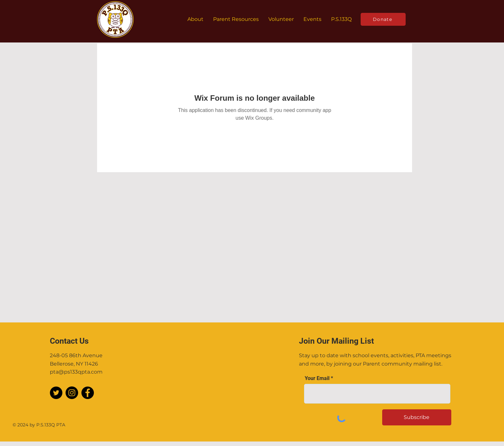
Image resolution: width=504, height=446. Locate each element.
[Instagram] (72, 393)
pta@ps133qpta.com (76, 372)
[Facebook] (88, 393)
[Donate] (383, 19)
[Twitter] (56, 393)
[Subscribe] (417, 417)
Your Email (317, 378)
